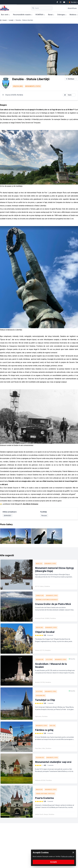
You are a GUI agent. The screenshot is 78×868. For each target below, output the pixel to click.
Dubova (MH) (39, 628)
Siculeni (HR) (40, 660)
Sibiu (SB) (52, 726)
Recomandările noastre (23, 15)
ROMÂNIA (40, 15)
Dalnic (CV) (39, 564)
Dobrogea (62, 15)
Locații (11, 20)
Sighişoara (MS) (41, 696)
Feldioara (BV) (40, 758)
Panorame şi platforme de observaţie (47, 600)
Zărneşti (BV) (40, 596)
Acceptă (53, 862)
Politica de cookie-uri (68, 856)
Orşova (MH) (18, 86)
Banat (51, 15)
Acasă (5, 20)
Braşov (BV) (39, 790)
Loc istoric (49, 660)
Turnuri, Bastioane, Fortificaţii (45, 794)
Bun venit (5, 15)
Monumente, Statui (33, 86)
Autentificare (72, 8)
